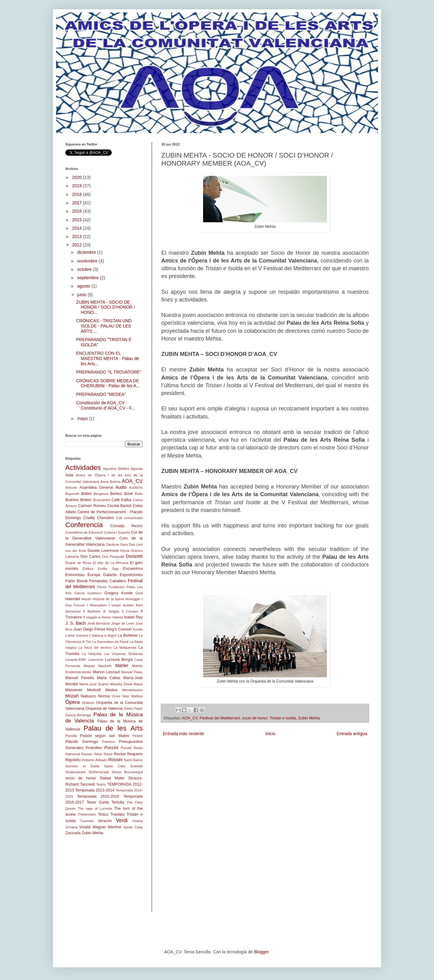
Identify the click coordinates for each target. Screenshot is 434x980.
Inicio (270, 734)
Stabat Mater (112, 778)
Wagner (99, 827)
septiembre (88, 278)
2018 (78, 194)
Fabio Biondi (76, 581)
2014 (78, 228)
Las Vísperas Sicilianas (123, 654)
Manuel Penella (80, 678)
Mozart (72, 696)
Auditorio (136, 488)
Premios (108, 742)
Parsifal (71, 736)
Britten (86, 500)
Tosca (103, 814)
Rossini (115, 760)
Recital (120, 754)
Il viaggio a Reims (97, 617)
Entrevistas (75, 575)
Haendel (73, 599)
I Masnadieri (97, 605)
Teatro (101, 784)
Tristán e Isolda (283, 718)
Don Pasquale (113, 557)
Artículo (71, 488)
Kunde (138, 629)
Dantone (112, 544)
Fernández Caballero (108, 581)
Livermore (96, 660)
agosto (84, 286)
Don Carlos (91, 557)
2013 (78, 236)
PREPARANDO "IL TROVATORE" (109, 372)
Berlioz (116, 494)
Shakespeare (76, 772)
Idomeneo (73, 611)
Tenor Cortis (98, 802)
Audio (121, 487)
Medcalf (94, 690)
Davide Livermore (103, 551)
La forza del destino (95, 648)
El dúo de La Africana (111, 563)
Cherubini (106, 518)
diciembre (87, 252)
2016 (78, 211)
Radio (138, 748)
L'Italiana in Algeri (103, 635)
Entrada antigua (352, 734)
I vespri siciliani (121, 605)
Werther (115, 827)
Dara (124, 544)
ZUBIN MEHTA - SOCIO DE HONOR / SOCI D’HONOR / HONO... (106, 307)
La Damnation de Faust (110, 642)
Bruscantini (101, 500)
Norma (104, 696)
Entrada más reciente (183, 734)
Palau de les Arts (113, 728)
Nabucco (89, 696)
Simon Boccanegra (127, 772)
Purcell (126, 748)
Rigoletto (73, 760)
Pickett (137, 736)
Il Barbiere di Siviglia (101, 611)
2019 (78, 186)
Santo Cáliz (115, 766)
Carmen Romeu (92, 506)
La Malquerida (125, 648)
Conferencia (84, 525)
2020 (78, 177)
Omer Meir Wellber (127, 696)
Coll (119, 518)
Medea (112, 690)
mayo (83, 418)
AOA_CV (190, 718)
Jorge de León (123, 623)
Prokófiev (94, 748)
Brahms (72, 500)
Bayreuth (72, 494)
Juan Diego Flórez (89, 629)
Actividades (83, 468)
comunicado (133, 518)
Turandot (87, 821)
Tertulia (118, 802)
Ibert (139, 605)
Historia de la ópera (108, 599)
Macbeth (105, 666)
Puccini (111, 748)
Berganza (101, 494)
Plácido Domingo (82, 742)
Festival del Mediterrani (220, 718)
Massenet (74, 690)
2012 (78, 245)
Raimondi (73, 754)
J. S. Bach (76, 623)
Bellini (86, 494)
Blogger (261, 952)
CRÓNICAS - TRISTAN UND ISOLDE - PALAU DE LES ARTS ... (104, 326)
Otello (128, 709)
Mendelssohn (132, 690)
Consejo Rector (126, 526)
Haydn (86, 599)
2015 (78, 220)
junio (82, 295)
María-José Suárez (94, 684)
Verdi (122, 820)
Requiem (135, 754)
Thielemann (87, 814)
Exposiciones (131, 575)
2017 (78, 203)
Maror (138, 684)
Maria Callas (109, 678)
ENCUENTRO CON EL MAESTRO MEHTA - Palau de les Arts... (108, 358)
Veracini (105, 821)
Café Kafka (121, 500)
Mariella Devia (121, 684)
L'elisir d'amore (77, 635)
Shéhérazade (99, 772)
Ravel (108, 754)
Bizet (128, 494)
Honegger (133, 599)
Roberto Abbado (95, 760)
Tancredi (88, 784)
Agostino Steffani (116, 469)
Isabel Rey (133, 617)
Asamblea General (96, 488)
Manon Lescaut (106, 672)
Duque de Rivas (78, 563)
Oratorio (88, 703)
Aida (69, 475)
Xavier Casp (133, 827)
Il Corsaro (130, 611)
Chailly (89, 518)
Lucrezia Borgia (119, 660)
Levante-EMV (76, 660)
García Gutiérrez (88, 593)
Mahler (122, 666)
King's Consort (119, 629)
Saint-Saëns (133, 760)
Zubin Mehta (309, 718)
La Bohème (128, 635)
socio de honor (255, 718)
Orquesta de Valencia (104, 709)
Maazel (89, 666)
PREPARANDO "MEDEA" (101, 394)
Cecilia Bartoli (119, 506)
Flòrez (102, 587)
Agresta (137, 469)
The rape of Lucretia (95, 809)
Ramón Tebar (92, 754)
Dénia (125, 551)
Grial (139, 593)
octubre (85, 269)
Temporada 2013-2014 (95, 790)
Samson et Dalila (82, 766)
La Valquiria (91, 654)
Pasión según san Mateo (104, 736)
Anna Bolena (110, 482)
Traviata (117, 814)
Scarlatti (137, 766)
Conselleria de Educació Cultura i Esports (98, 532)
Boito (139, 494)
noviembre (88, 261)
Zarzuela (73, 833)
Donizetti (134, 556)
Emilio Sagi (108, 569)
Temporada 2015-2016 (98, 796)
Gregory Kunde (118, 593)
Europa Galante (102, 575)
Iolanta (118, 617)
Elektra (88, 569)
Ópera (73, 702)
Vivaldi (85, 827)
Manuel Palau (132, 672)
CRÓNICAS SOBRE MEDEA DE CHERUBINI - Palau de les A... (108, 383)
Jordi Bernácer (99, 623)
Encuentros (133, 569)
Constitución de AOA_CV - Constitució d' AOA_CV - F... (106, 405)
